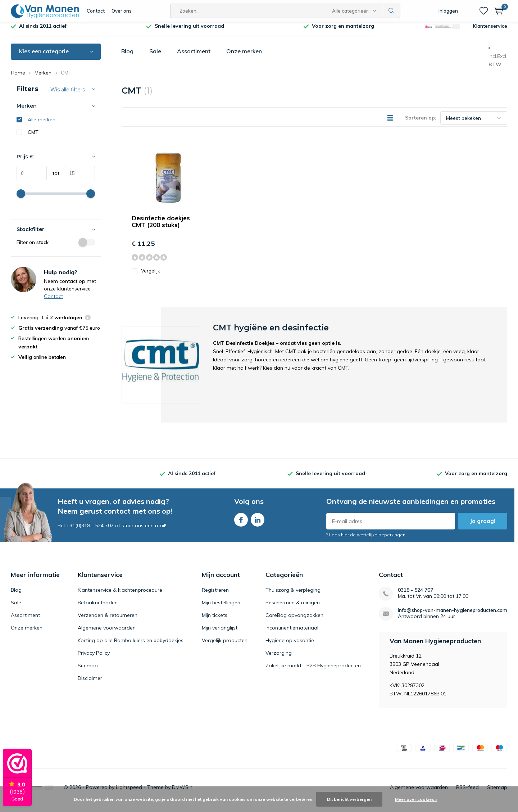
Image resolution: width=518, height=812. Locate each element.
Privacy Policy (94, 658)
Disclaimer (90, 684)
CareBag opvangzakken (294, 621)
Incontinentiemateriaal (292, 633)
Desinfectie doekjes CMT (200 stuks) (161, 227)
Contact (96, 11)
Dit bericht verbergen (349, 799)
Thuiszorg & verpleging (293, 595)
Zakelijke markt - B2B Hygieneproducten (313, 671)
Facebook (241, 524)
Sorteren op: (421, 123)
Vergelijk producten (225, 646)
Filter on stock (56, 248)
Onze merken (244, 57)
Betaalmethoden (98, 608)
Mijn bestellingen (221, 608)
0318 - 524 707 (415, 596)
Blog (127, 57)
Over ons (122, 11)
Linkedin (258, 524)
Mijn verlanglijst (220, 633)
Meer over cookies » (416, 799)
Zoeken (392, 11)
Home (18, 78)
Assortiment (194, 57)
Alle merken (42, 125)
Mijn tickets (215, 621)
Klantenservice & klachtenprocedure (120, 595)
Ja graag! (483, 526)
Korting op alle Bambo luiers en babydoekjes (131, 646)
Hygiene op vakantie (290, 646)
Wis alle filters (68, 95)
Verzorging (279, 658)
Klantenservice (490, 31)
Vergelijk (146, 276)
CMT (33, 137)
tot (53, 179)
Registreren (215, 595)
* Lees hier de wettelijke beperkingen (366, 540)
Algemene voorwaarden (107, 633)
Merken (43, 78)
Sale (155, 57)
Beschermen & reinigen (293, 608)
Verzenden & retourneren (108, 621)
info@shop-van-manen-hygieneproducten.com (453, 616)
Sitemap (88, 671)
